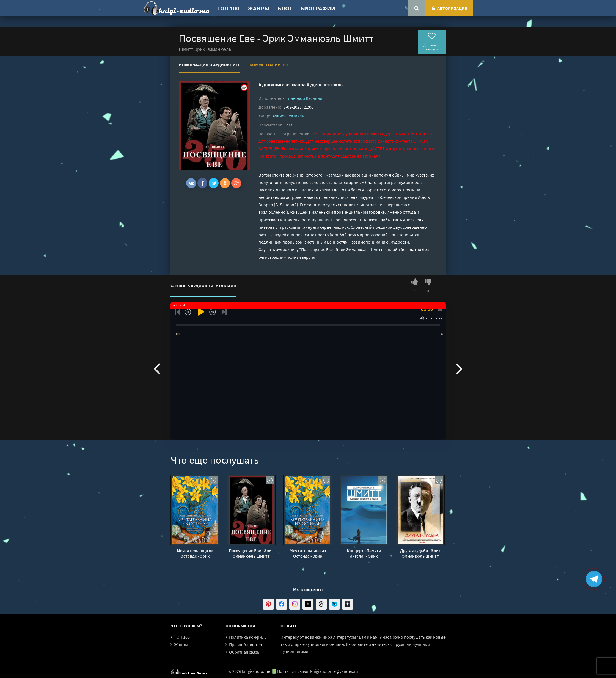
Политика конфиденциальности (261, 637)
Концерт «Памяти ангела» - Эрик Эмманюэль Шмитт (364, 553)
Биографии (318, 8)
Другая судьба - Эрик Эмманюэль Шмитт (420, 553)
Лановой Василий (305, 98)
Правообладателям (248, 644)
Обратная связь (244, 652)
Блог (285, 8)
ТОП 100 (228, 8)
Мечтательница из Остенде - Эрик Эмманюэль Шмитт (195, 553)
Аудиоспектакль (325, 85)
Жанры (259, 8)
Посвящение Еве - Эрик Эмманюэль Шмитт (251, 553)
